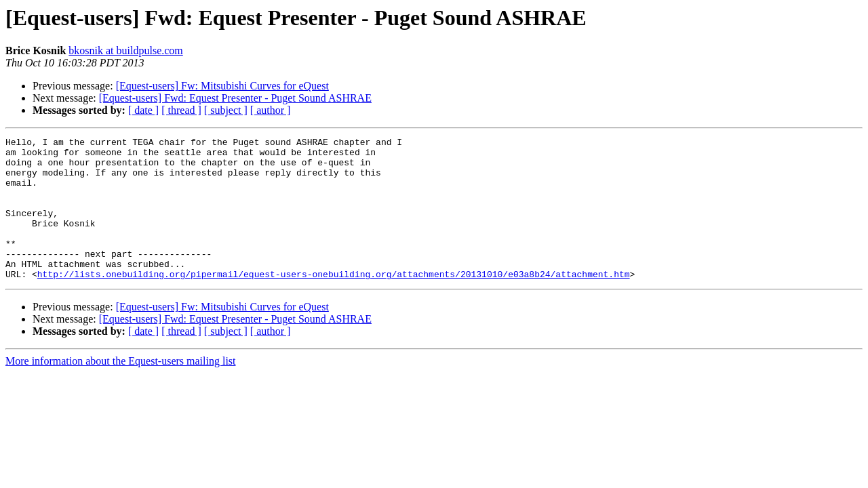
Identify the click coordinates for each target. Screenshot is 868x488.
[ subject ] (226, 110)
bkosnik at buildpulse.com (125, 50)
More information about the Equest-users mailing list (121, 389)
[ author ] (271, 110)
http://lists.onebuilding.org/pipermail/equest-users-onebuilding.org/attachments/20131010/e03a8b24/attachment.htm (334, 302)
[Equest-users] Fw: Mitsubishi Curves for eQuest (222, 86)
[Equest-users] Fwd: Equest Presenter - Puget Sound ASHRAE (235, 98)
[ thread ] (181, 110)
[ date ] (143, 110)
